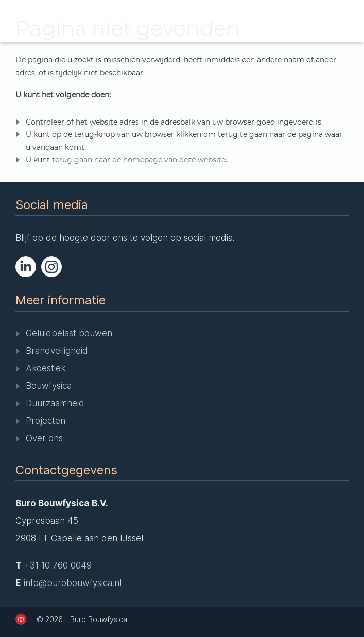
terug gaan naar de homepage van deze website (139, 160)
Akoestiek (46, 368)
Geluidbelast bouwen (69, 333)
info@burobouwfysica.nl (73, 583)
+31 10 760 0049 (58, 565)
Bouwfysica (49, 386)
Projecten (46, 421)
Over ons (44, 438)
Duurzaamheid (55, 403)
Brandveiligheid (57, 351)
